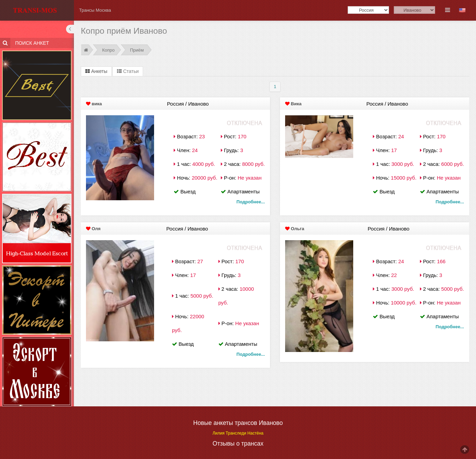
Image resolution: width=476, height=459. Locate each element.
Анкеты (96, 71)
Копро (108, 50)
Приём (137, 50)
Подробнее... (251, 202)
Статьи (128, 71)
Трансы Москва (95, 10)
